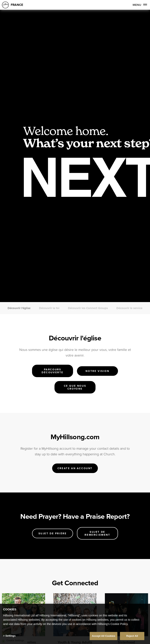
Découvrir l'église (19, 308)
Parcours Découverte (53, 371)
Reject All (132, 636)
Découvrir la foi (49, 308)
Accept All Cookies (104, 636)
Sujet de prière (53, 533)
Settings (10, 636)
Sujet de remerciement (97, 533)
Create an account (75, 468)
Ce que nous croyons (75, 387)
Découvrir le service (129, 308)
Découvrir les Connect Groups (88, 308)
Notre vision (97, 371)
